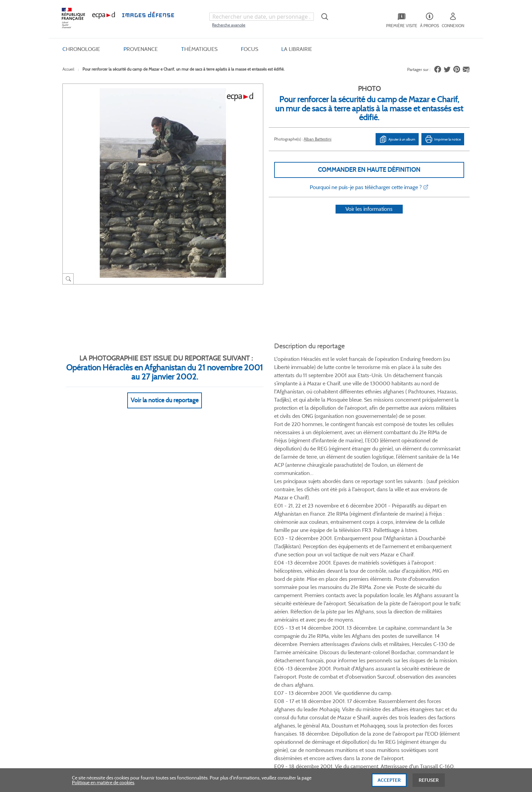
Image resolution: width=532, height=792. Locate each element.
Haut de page (419, 714)
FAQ (151, 607)
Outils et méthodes (166, 641)
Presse (300, 652)
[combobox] (262, 17)
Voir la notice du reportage (165, 392)
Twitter (336, 563)
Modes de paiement (166, 630)
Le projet (302, 607)
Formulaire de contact (405, 621)
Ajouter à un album (397, 139)
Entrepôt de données (315, 630)
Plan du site (252, 718)
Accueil (68, 69)
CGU (224, 619)
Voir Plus (367, 407)
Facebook (323, 563)
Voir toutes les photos (439, 526)
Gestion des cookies (239, 652)
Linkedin (349, 563)
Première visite (308, 619)
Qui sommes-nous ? (93, 607)
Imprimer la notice (443, 139)
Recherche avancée (229, 25)
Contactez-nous (310, 641)
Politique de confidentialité (246, 630)
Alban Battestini (318, 139)
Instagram (362, 563)
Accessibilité (158, 652)
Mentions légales (236, 641)
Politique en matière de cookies (103, 784)
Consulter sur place (92, 619)
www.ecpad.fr (87, 630)
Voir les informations (369, 218)
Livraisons (156, 619)
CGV (224, 607)
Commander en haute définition (369, 170)
